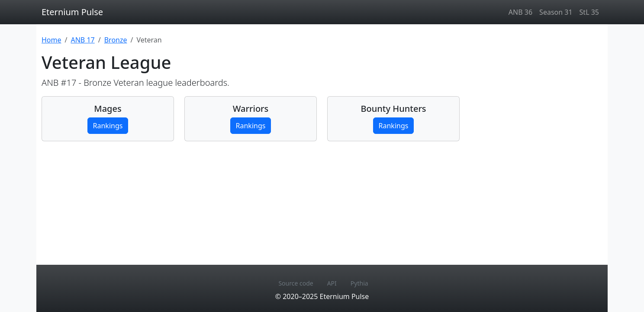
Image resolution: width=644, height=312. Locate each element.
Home (52, 40)
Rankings (108, 126)
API (332, 283)
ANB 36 (520, 12)
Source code (296, 283)
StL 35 (589, 12)
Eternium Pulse (72, 12)
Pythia (359, 283)
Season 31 (556, 12)
